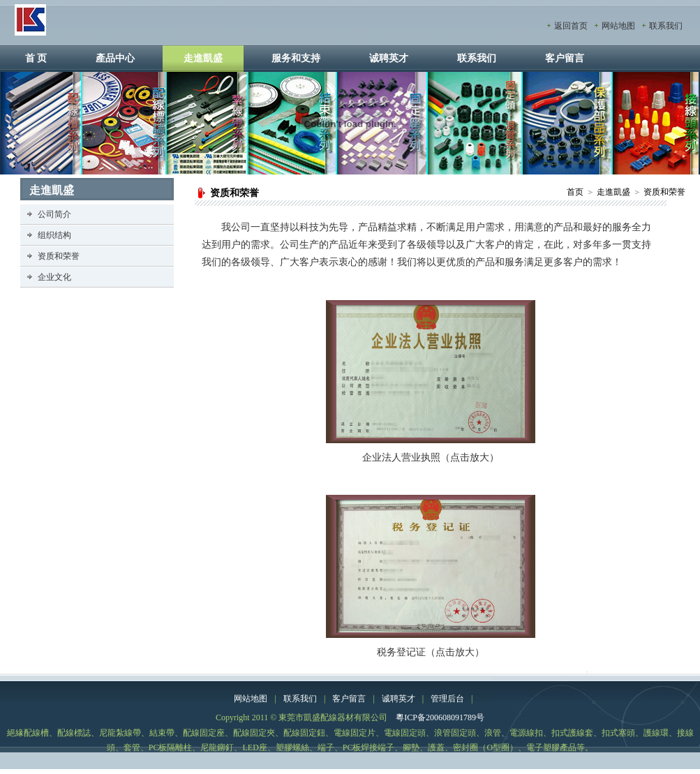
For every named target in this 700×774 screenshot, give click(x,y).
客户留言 (565, 58)
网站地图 (618, 26)
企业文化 (54, 277)
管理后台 (447, 699)
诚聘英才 (389, 58)
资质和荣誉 (664, 192)
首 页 (36, 58)
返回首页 (571, 26)
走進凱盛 (203, 58)
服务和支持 (296, 58)
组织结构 (54, 235)
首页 (575, 192)
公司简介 (54, 214)
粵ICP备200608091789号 (440, 717)
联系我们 (666, 26)
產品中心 (115, 58)
